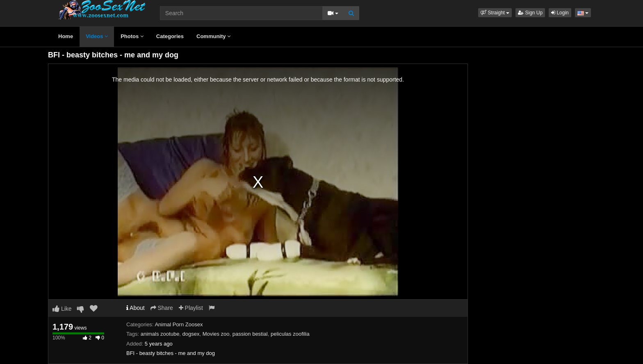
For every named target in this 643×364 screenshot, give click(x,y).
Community (213, 36)
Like (62, 309)
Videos (97, 36)
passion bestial (250, 334)
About (136, 308)
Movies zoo (216, 334)
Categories (170, 36)
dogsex (191, 334)
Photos (132, 36)
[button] (495, 13)
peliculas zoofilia (290, 334)
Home (66, 36)
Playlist (191, 308)
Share (162, 308)
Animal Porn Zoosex (179, 324)
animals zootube (160, 334)
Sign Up (530, 13)
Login (560, 13)
